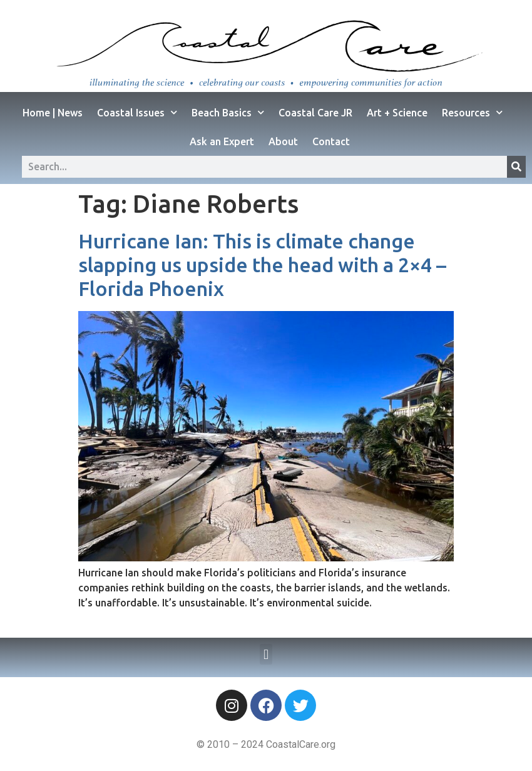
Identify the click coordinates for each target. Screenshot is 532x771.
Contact (331, 141)
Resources (472, 112)
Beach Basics (228, 112)
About (283, 141)
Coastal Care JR (315, 113)
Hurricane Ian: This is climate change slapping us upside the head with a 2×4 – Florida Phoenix (262, 265)
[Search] (516, 167)
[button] (266, 654)
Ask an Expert (222, 141)
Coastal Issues (137, 112)
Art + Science (397, 113)
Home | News (53, 113)
